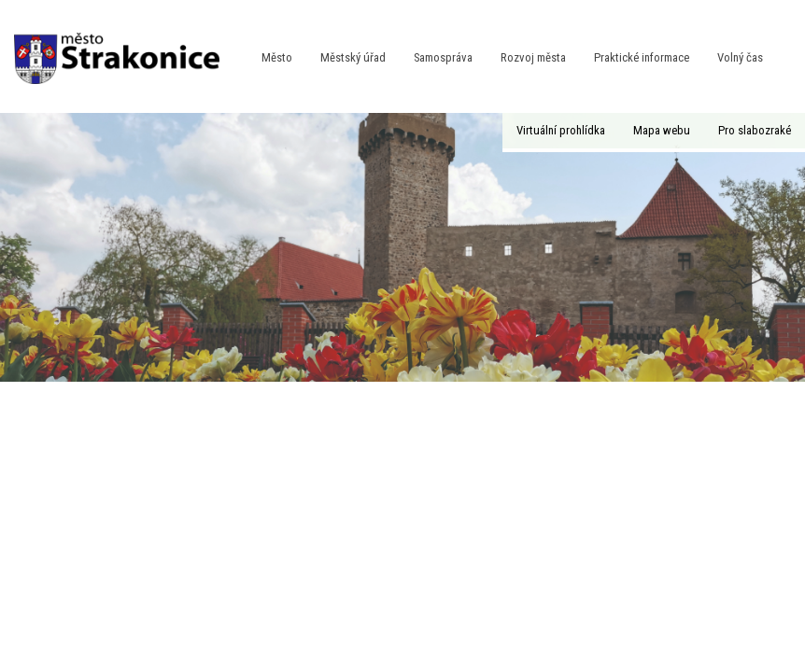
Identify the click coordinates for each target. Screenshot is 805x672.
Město (277, 57)
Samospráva (443, 57)
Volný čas (740, 57)
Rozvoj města (533, 57)
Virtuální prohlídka (561, 130)
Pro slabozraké (755, 130)
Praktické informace (642, 57)
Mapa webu (662, 130)
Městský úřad (353, 57)
